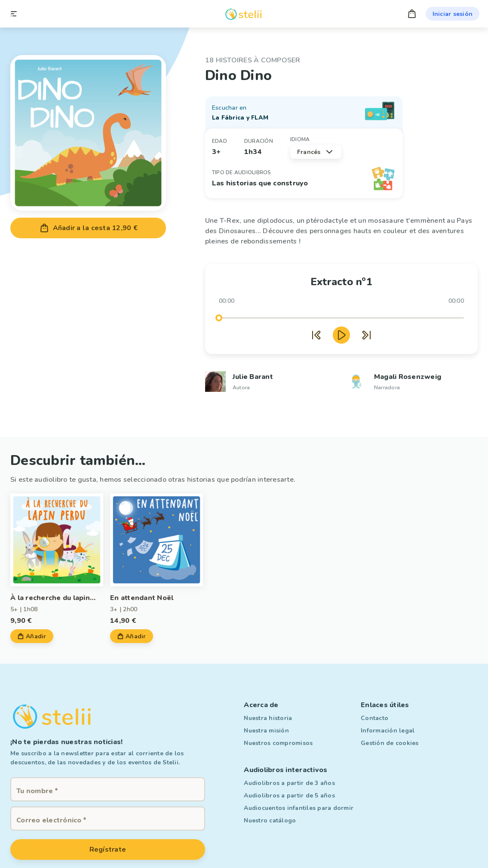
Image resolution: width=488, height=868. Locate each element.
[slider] (219, 318)
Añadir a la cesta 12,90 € (88, 228)
